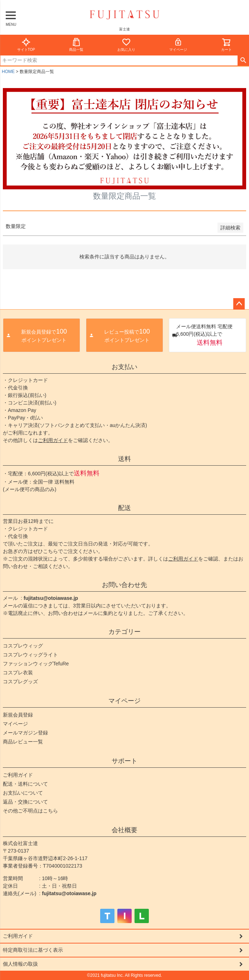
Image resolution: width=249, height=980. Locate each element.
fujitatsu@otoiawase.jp (51, 598)
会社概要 (125, 830)
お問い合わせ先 (125, 585)
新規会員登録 (18, 715)
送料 (125, 459)
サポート (125, 761)
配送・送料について (25, 784)
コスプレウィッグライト (30, 655)
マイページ (178, 45)
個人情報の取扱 (20, 964)
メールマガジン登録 (25, 733)
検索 (243, 60)
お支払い (125, 367)
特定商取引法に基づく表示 (33, 950)
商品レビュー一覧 (23, 742)
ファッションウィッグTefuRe (36, 664)
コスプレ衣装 (18, 673)
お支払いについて (23, 793)
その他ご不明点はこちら (30, 811)
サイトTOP (26, 45)
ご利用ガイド (53, 440)
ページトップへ (239, 304)
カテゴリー (125, 632)
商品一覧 (76, 45)
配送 (125, 508)
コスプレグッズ (20, 681)
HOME (8, 72)
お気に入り (126, 45)
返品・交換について (25, 802)
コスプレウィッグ (23, 646)
